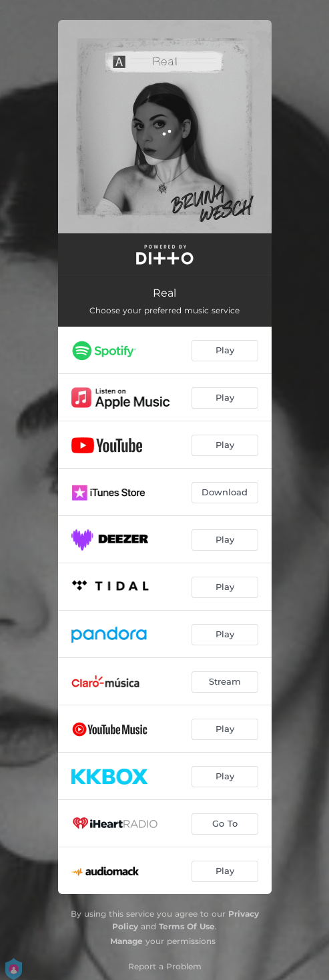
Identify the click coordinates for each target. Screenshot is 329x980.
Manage (126, 941)
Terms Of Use (187, 926)
